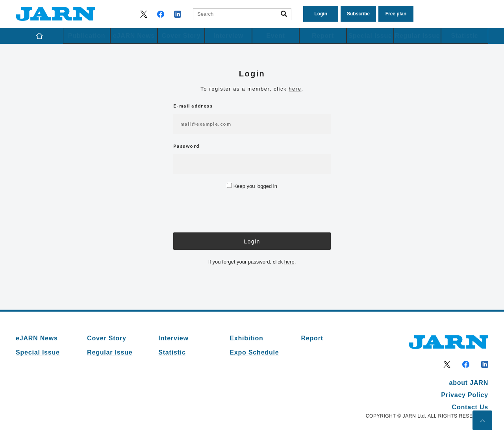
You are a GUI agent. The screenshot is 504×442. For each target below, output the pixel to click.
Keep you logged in (252, 186)
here (295, 89)
